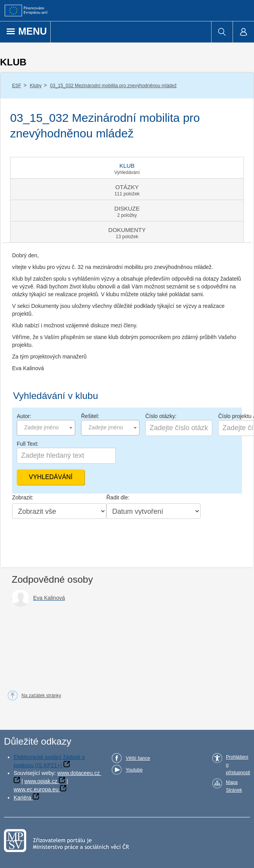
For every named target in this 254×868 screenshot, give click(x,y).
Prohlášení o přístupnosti (238, 765)
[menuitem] (222, 32)
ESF (17, 86)
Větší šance (138, 758)
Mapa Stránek (234, 786)
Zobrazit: (23, 497)
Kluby (35, 86)
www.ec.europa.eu (36, 789)
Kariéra (22, 798)
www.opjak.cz (41, 781)
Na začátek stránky (41, 696)
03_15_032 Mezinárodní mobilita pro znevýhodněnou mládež (114, 86)
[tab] (127, 168)
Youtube (134, 770)
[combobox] (46, 428)
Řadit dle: (118, 497)
